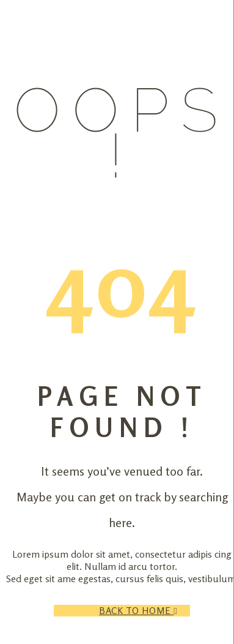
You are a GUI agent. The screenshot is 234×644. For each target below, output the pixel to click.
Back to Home (144, 611)
